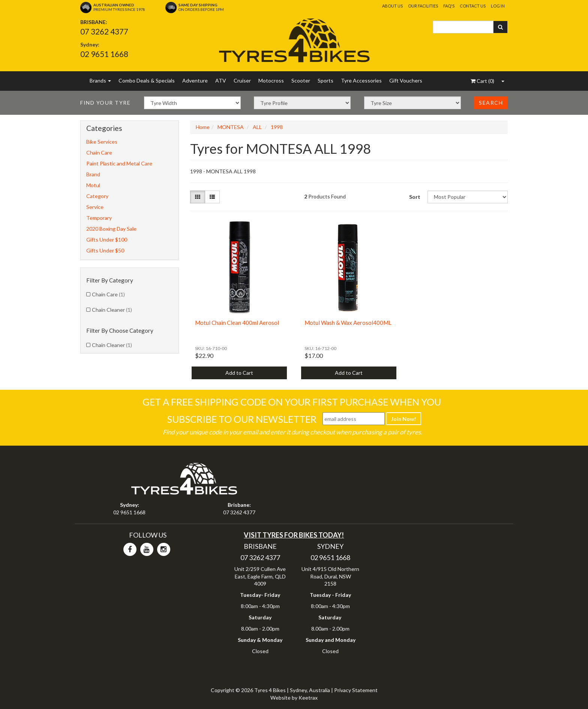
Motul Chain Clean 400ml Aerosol (237, 323)
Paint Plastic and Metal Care (119, 163)
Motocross (271, 80)
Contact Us (473, 6)
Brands (100, 80)
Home (203, 127)
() (482, 81)
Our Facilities (423, 6)
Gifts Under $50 (105, 250)
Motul (93, 185)
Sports (325, 80)
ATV (221, 80)
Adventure (195, 80)
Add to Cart (239, 373)
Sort (415, 197)
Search (491, 103)
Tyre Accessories (361, 80)
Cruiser (242, 80)
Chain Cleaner (112, 310)
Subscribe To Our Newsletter (242, 419)
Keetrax (308, 698)
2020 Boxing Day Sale (111, 229)
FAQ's (449, 6)
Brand (93, 174)
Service (95, 207)
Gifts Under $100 (107, 240)
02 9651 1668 (104, 54)
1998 (277, 127)
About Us (392, 6)
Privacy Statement (356, 690)
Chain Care (99, 152)
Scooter (301, 80)
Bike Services (102, 142)
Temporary (99, 218)
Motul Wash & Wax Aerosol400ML (348, 323)
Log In (498, 6)
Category (97, 196)
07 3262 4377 (104, 31)
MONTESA (231, 127)
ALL (257, 127)
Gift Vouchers (406, 80)
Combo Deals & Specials (147, 80)
